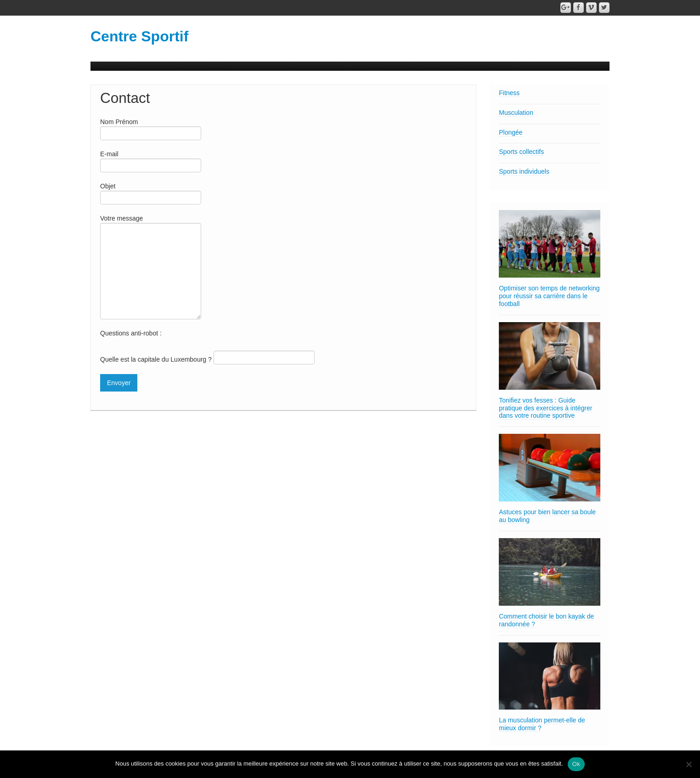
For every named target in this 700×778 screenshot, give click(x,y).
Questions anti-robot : (131, 333)
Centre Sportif (139, 36)
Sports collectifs (521, 152)
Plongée (511, 132)
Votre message (151, 246)
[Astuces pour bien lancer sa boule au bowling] (550, 468)
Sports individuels (524, 171)
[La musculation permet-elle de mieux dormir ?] (550, 676)
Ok (576, 764)
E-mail (151, 161)
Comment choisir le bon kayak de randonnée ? (546, 620)
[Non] (689, 764)
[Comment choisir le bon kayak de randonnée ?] (550, 572)
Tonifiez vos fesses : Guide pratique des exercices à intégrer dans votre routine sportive (545, 408)
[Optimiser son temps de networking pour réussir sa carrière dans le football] (550, 244)
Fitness (509, 93)
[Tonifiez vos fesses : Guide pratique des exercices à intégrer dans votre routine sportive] (550, 356)
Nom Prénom (151, 128)
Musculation (516, 113)
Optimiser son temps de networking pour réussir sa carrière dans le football (549, 296)
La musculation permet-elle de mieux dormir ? (542, 724)
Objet (151, 193)
